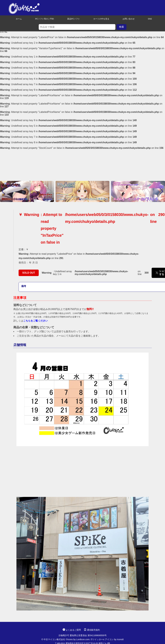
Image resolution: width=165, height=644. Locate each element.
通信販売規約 (92, 630)
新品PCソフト (72, 19)
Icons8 (120, 639)
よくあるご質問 (72, 630)
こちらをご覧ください (35, 321)
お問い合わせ (127, 19)
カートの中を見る (100, 19)
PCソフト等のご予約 (43, 19)
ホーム (17, 19)
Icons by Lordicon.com (79, 639)
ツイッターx (98, 639)
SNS (148, 19)
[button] (4, 191)
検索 (122, 27)
